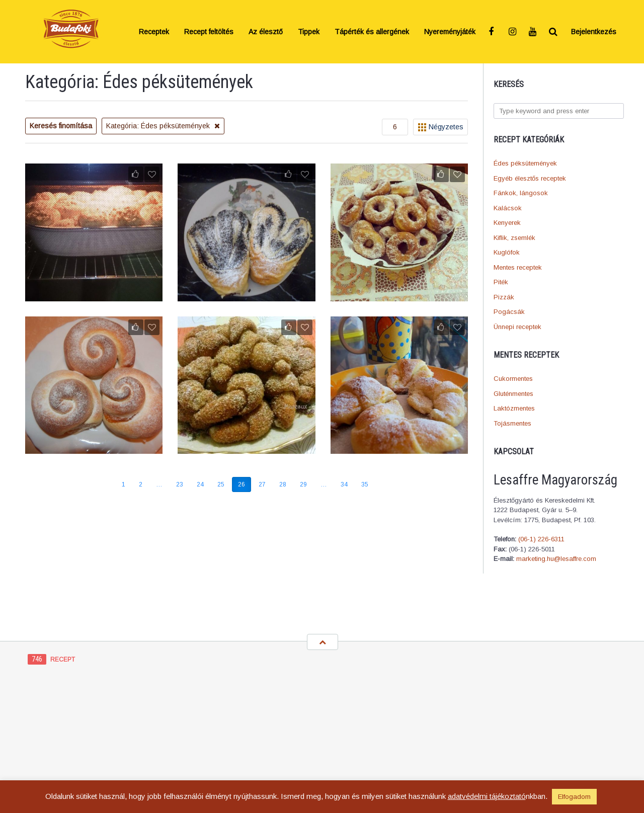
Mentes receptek (518, 267)
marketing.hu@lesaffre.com (556, 559)
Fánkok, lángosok (521, 193)
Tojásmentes (512, 423)
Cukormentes (513, 379)
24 (200, 484)
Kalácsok (508, 208)
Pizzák (504, 297)
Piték (501, 282)
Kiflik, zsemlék (514, 238)
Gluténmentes (513, 394)
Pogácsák (509, 312)
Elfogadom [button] (574, 797)
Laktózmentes (514, 408)
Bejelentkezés (594, 32)
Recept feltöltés (209, 32)
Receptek (154, 32)
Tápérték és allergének (372, 32)
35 (365, 484)
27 (262, 484)
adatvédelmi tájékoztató (487, 796)
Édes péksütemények (525, 163)
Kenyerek (507, 223)
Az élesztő (266, 32)
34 (344, 484)
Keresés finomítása (61, 126)
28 (283, 484)
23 (180, 484)
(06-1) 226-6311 (541, 539)
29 (303, 484)
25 (221, 484)
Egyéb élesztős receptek (530, 178)
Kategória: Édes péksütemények (163, 126)
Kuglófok (507, 252)
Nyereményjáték (450, 32)
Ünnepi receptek (517, 327)
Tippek (309, 32)
